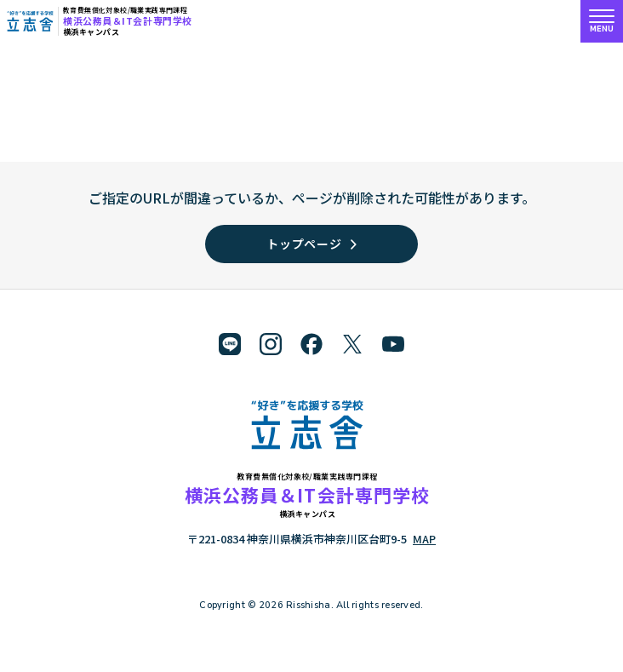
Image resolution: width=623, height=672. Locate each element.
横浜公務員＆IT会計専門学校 (128, 20)
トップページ (311, 244)
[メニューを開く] (602, 21)
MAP (424, 539)
